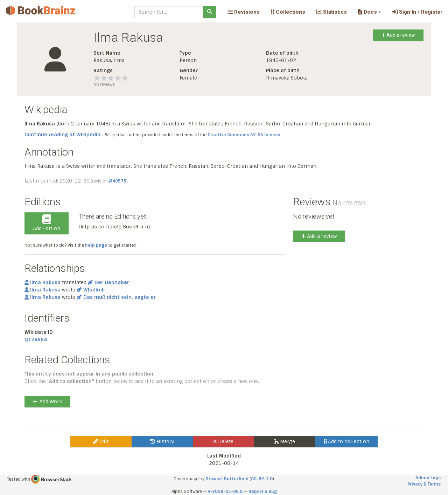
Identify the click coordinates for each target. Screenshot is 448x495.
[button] (369, 12)
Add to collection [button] (347, 441)
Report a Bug (263, 491)
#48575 (118, 181)
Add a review (398, 35)
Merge (285, 441)
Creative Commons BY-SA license (244, 135)
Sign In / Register (417, 12)
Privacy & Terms (424, 484)
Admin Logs (428, 478)
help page (96, 245)
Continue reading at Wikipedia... (64, 135)
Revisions (244, 12)
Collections (288, 12)
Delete (223, 441)
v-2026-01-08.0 (225, 491)
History (162, 441)
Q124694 (36, 339)
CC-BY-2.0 (262, 479)
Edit (101, 441)
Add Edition (47, 223)
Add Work (47, 401)
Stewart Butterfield (227, 479)
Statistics (332, 12)
